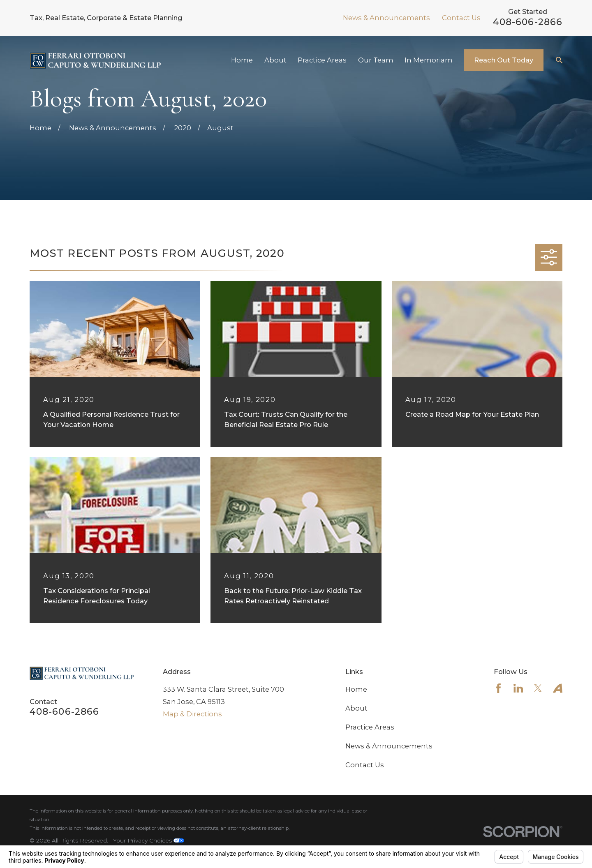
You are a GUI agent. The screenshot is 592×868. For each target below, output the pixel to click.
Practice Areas (370, 727)
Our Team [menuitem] (376, 60)
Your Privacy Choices (149, 840)
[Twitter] (538, 688)
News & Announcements (386, 18)
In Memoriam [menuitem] (429, 60)
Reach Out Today (504, 60)
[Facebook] (498, 688)
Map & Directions (192, 714)
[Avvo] (558, 688)
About (356, 708)
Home (356, 689)
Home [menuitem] (242, 60)
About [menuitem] (275, 60)
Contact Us (461, 18)
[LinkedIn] (518, 688)
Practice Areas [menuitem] (322, 60)
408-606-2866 (528, 22)
